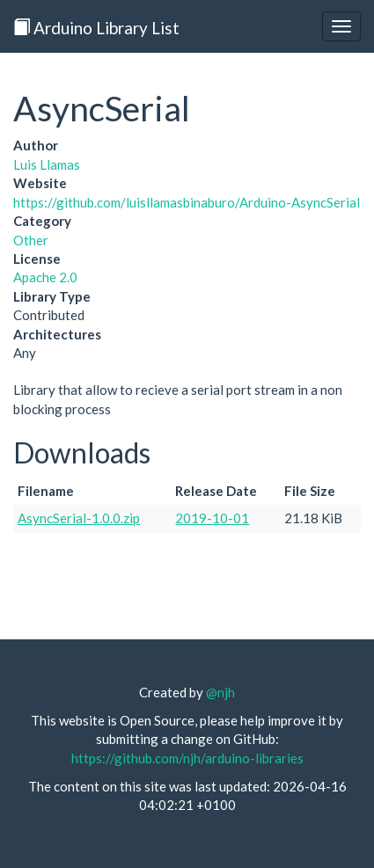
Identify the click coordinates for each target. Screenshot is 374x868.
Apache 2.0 (45, 277)
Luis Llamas (47, 164)
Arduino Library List (96, 28)
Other (31, 240)
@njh (220, 692)
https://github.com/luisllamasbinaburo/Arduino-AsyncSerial (187, 202)
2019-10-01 (212, 518)
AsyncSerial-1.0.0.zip (79, 518)
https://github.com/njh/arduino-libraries (187, 758)
